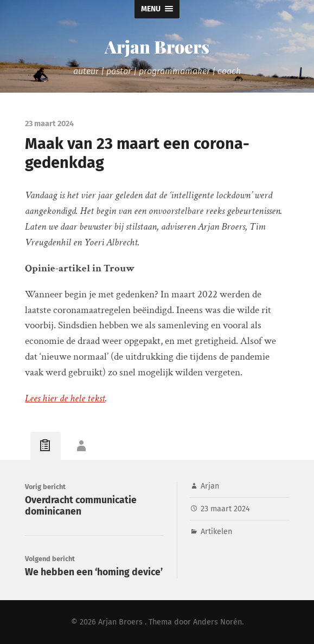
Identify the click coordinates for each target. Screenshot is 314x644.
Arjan (210, 486)
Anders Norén (217, 622)
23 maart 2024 (225, 509)
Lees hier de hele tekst (65, 398)
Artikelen (216, 532)
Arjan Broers (157, 46)
